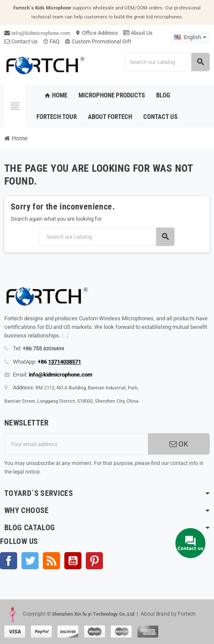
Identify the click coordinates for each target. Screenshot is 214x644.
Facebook (9, 561)
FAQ (51, 41)
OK (179, 444)
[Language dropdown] (190, 37)
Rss (51, 561)
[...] (65, 336)
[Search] (167, 62)
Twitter (30, 561)
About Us (138, 33)
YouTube (73, 561)
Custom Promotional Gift (98, 41)
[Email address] (76, 444)
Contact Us (21, 41)
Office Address (96, 33)
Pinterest (94, 561)
